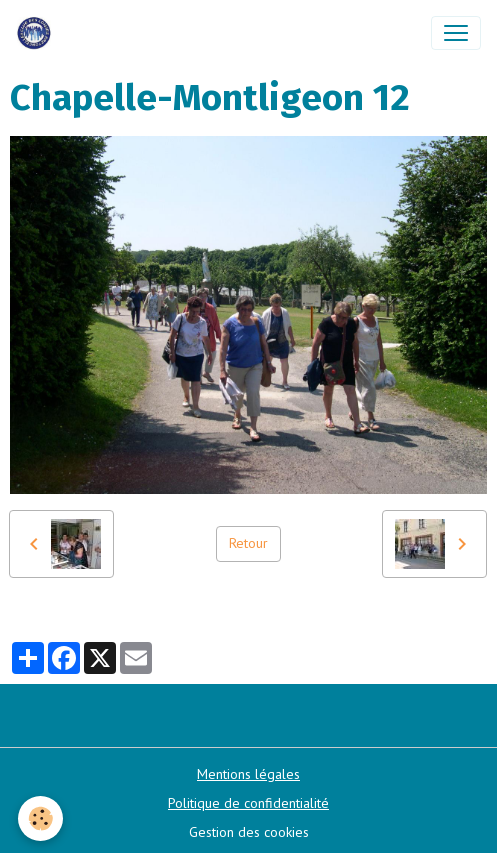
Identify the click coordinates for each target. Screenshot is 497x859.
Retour (248, 543)
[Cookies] (40, 818)
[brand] (38, 33)
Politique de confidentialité (248, 803)
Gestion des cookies (249, 832)
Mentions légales (248, 774)
